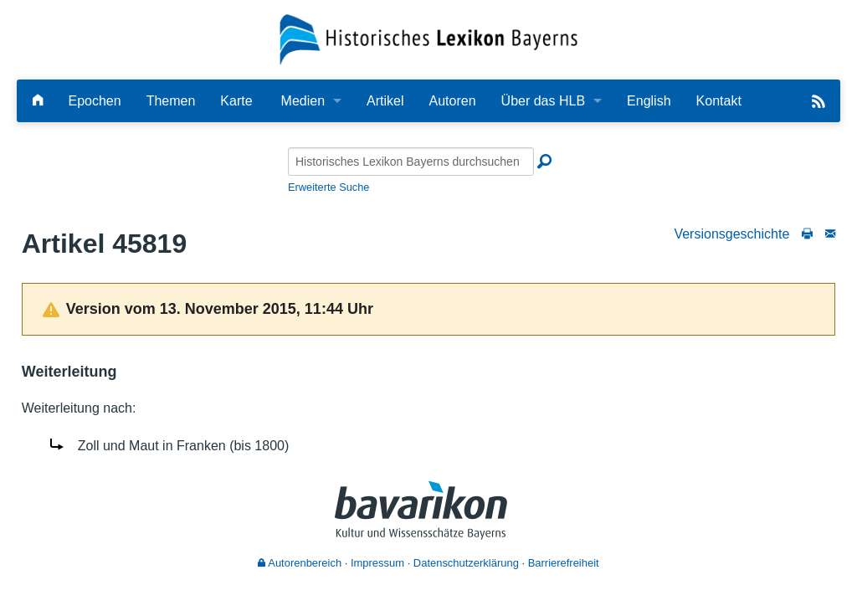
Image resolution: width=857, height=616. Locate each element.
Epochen (94, 101)
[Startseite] (429, 39)
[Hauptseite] (38, 101)
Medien (303, 101)
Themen (171, 101)
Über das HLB (544, 101)
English (649, 101)
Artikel (385, 101)
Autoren (453, 101)
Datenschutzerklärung (466, 563)
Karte (236, 101)
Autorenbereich (300, 563)
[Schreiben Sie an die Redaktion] (830, 234)
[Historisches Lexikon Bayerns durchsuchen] (411, 162)
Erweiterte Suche (328, 187)
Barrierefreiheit (564, 563)
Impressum (377, 563)
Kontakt (719, 101)
